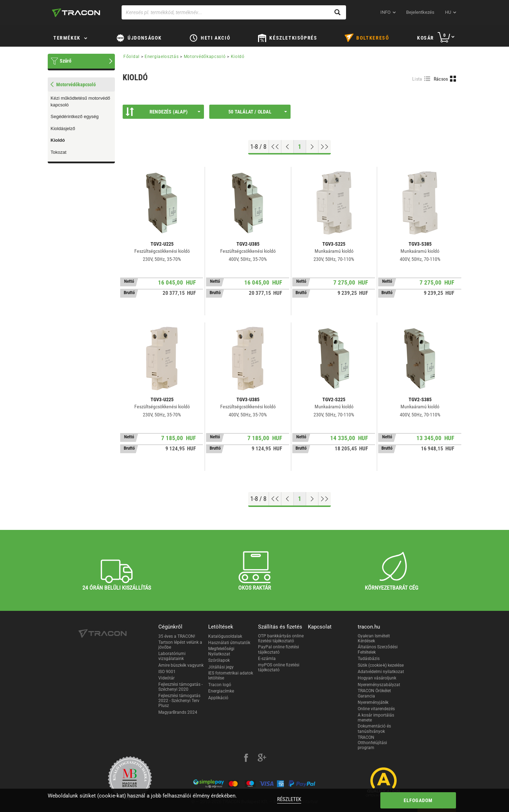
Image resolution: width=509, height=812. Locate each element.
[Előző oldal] (288, 147)
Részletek (289, 799)
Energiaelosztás (162, 57)
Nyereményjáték (373, 702)
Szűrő (66, 61)
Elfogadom (418, 800)
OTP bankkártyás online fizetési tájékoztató (281, 638)
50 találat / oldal (258, 112)
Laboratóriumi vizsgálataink (172, 656)
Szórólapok (219, 660)
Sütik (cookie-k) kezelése (381, 665)
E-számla (267, 659)
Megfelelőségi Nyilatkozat (221, 651)
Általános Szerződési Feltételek (378, 649)
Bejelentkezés (420, 12)
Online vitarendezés (376, 709)
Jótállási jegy (221, 667)
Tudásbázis (369, 659)
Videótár (166, 678)
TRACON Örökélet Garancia (374, 693)
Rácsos (441, 79)
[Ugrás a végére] (325, 147)
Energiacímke (221, 691)
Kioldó (58, 140)
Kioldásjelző (63, 128)
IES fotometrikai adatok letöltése (231, 676)
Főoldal (131, 57)
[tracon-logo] (76, 13)
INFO (385, 12)
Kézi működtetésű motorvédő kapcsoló (80, 101)
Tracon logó (220, 685)
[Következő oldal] (312, 147)
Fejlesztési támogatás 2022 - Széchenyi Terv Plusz (179, 701)
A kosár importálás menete (376, 718)
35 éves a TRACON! (177, 636)
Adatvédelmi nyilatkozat (381, 672)
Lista (417, 79)
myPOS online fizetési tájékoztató (279, 667)
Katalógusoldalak (225, 636)
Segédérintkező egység (75, 116)
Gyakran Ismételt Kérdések (374, 638)
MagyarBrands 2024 (178, 712)
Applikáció (218, 698)
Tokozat (58, 152)
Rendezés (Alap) (163, 112)
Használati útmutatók (229, 643)
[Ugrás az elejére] (275, 147)
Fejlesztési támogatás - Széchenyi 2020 (180, 687)
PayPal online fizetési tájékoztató (279, 649)
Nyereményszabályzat (379, 685)
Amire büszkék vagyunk (181, 665)
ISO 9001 (167, 672)
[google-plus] (262, 759)
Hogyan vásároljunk (377, 678)
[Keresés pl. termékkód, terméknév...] (234, 12)
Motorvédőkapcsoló (205, 57)
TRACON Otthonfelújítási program (372, 743)
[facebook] (246, 759)
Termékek (67, 38)
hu (448, 12)
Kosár (426, 38)
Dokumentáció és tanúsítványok (374, 729)
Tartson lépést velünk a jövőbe (180, 645)
